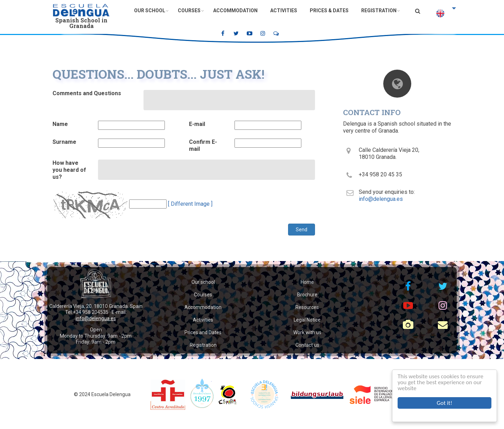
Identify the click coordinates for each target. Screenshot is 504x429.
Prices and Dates (203, 332)
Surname (64, 142)
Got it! (444, 403)
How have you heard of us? (69, 170)
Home (307, 282)
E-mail (197, 124)
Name (60, 124)
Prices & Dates (329, 10)
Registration (379, 10)
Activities (284, 10)
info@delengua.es (381, 199)
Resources (307, 307)
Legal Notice (307, 320)
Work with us (307, 332)
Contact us (307, 345)
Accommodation (235, 10)
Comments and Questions (87, 93)
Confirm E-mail (203, 145)
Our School (150, 10)
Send (302, 230)
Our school (203, 282)
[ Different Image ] (190, 204)
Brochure (307, 295)
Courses (189, 10)
